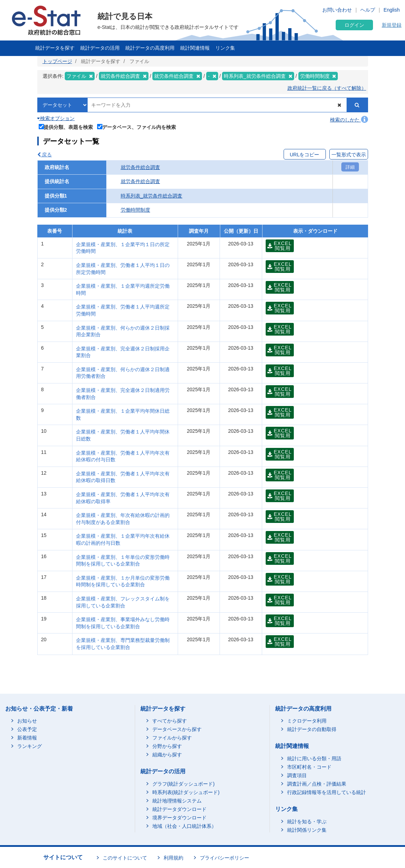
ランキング (30, 746)
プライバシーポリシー (224, 858)
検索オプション (56, 118)
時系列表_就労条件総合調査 (152, 196)
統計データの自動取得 (312, 729)
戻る (45, 155)
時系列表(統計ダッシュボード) (186, 792)
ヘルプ (368, 10)
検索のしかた (349, 120)
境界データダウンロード (179, 818)
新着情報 (27, 738)
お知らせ (27, 721)
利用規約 (173, 858)
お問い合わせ (337, 10)
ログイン (354, 25)
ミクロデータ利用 (307, 721)
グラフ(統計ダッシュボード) (183, 784)
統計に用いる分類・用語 (314, 758)
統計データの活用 (100, 48)
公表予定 (27, 729)
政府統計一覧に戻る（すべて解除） (327, 88)
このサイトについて (125, 858)
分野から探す (167, 746)
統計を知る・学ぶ (307, 822)
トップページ (57, 61)
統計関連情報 (195, 48)
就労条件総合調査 (140, 167)
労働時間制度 (135, 210)
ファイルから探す (172, 738)
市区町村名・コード (309, 767)
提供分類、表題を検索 (66, 126)
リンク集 (225, 48)
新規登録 (392, 25)
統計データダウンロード (179, 809)
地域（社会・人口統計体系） (184, 826)
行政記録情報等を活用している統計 (327, 792)
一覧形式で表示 (349, 155)
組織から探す (167, 755)
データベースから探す (177, 729)
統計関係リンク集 (307, 830)
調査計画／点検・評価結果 (317, 784)
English (392, 10)
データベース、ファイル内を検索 (137, 126)
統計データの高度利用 (150, 48)
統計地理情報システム (177, 801)
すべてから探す (170, 721)
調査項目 (297, 775)
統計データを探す (55, 48)
